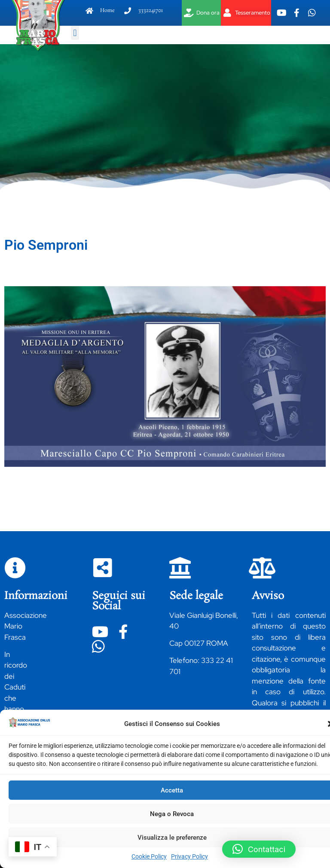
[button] (75, 33)
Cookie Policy (149, 856)
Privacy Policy (189, 856)
